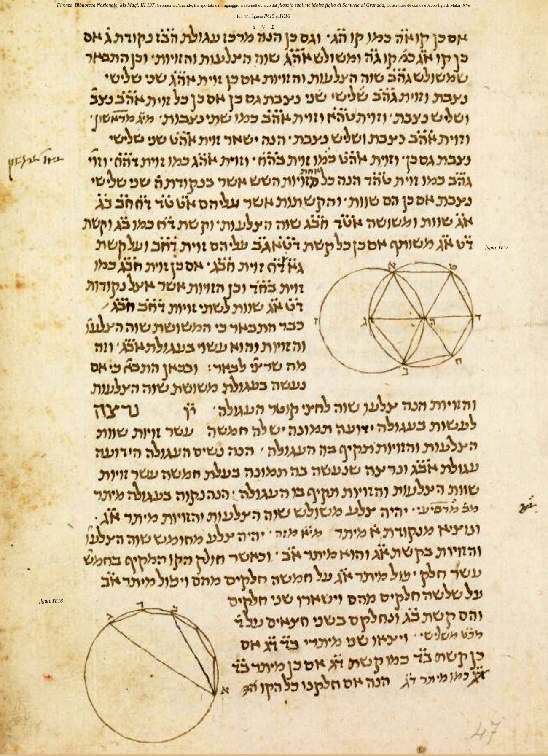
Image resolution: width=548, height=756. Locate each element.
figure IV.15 (497, 248)
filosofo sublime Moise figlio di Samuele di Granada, (331, 5)
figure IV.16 (51, 601)
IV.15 (269, 16)
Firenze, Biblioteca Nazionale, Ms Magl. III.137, (106, 5)
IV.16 (285, 16)
